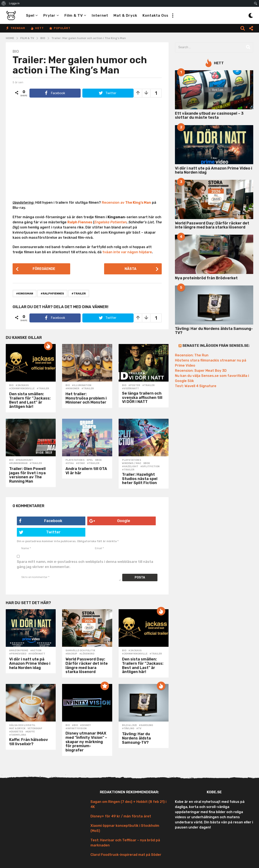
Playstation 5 (75, 460)
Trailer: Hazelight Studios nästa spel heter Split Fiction (140, 479)
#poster (134, 385)
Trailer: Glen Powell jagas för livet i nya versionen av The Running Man (27, 475)
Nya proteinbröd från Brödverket (206, 278)
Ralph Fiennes (80, 222)
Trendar (15, 28)
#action (36, 651)
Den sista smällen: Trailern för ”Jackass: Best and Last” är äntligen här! (30, 400)
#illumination (82, 385)
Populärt (60, 28)
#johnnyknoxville (22, 389)
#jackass (22, 385)
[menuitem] (4, 3)
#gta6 (70, 463)
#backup (71, 654)
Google (110, 521)
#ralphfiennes (52, 293)
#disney (85, 725)
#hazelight (130, 467)
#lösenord (87, 654)
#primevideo (18, 654)
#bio (75, 725)
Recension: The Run (192, 355)
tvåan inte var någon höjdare (127, 252)
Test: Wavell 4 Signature (196, 386)
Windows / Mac (132, 463)
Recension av (126, 203)
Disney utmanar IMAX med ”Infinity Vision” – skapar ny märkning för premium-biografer (86, 742)
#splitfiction (150, 467)
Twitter (40, 532)
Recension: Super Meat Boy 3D (201, 371)
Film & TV (74, 15)
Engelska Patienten (111, 222)
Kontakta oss (155, 15)
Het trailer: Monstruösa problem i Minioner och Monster (86, 398)
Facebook (41, 521)
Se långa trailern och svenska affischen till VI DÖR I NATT (142, 398)
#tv (139, 729)
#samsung (146, 725)
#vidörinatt (130, 389)
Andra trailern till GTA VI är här (86, 471)
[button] (173, 15)
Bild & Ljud (129, 725)
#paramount (24, 460)
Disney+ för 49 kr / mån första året (121, 816)
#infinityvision (76, 729)
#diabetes (16, 732)
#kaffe (30, 732)
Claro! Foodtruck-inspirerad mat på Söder (126, 855)
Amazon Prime (19, 651)
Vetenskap (35, 729)
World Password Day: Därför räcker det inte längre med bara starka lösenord (87, 665)
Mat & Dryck (125, 15)
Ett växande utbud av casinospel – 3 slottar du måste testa (209, 115)
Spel (30, 15)
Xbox (98, 460)
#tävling (128, 729)
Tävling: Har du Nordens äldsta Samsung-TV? (136, 738)
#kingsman (25, 293)
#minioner (72, 389)
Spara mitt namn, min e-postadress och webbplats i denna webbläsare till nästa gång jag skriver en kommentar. (85, 564)
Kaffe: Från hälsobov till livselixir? (29, 742)
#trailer (79, 293)
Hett (37, 28)
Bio (16, 51)
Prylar (49, 15)
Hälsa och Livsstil (22, 725)
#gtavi (80, 463)
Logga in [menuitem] (14, 3)
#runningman (18, 463)
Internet (100, 15)
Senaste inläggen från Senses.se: (216, 345)
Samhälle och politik (80, 651)
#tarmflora (18, 735)
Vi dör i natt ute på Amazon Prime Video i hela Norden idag (30, 663)
